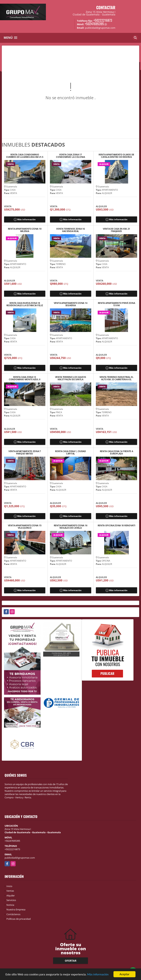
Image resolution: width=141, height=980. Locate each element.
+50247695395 (94, 24)
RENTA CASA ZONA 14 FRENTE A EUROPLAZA (116, 452)
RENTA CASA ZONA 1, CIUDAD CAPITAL (70, 452)
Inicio (9, 886)
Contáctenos (13, 914)
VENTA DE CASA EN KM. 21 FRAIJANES (116, 230)
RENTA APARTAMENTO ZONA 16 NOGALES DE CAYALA (71, 527)
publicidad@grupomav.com (20, 858)
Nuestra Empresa (16, 909)
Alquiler (11, 896)
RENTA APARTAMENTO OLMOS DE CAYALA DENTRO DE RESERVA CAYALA (116, 156)
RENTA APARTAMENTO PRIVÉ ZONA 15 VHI (116, 304)
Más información (98, 974)
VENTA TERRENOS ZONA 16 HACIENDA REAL (70, 230)
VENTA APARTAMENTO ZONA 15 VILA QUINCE (25, 527)
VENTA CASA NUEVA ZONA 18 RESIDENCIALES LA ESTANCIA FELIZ (25, 304)
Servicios (11, 900)
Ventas (10, 891)
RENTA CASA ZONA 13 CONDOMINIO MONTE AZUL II (25, 378)
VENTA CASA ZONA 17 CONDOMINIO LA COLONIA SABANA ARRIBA (70, 156)
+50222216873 (103, 20)
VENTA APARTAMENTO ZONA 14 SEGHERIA (71, 304)
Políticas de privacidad (19, 919)
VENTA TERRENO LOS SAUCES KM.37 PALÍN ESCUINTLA (71, 378)
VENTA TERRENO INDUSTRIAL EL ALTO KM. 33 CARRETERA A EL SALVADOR (116, 378)
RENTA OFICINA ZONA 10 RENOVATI (116, 526)
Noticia (10, 905)
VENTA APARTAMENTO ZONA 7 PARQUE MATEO (25, 452)
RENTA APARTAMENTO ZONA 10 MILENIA (25, 230)
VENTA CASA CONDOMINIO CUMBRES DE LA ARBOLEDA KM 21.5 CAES (25, 156)
